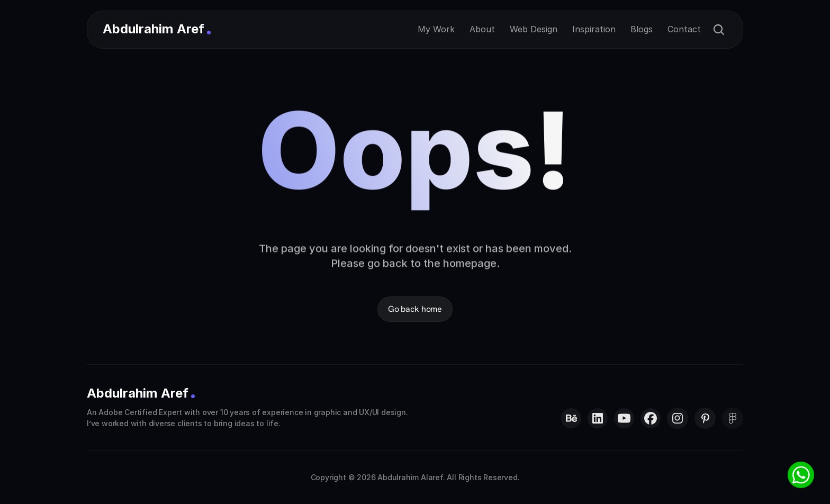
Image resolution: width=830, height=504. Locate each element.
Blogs (642, 29)
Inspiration (594, 29)
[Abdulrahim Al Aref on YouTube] (624, 418)
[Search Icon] (719, 30)
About (482, 29)
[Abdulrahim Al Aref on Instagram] (678, 418)
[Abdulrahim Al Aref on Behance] (571, 418)
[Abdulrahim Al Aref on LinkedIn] (598, 418)
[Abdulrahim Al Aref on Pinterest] (705, 418)
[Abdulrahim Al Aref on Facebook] (651, 418)
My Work (436, 29)
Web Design (534, 29)
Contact (684, 29)
